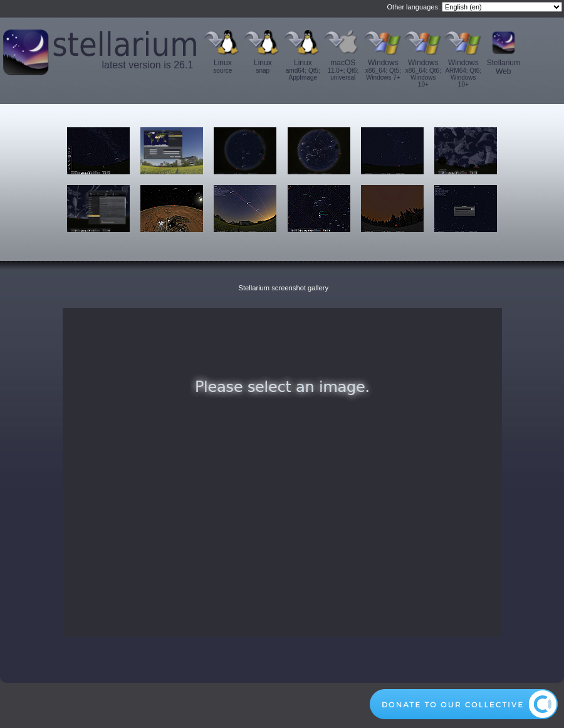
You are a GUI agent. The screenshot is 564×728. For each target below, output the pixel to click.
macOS (343, 70)
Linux (222, 66)
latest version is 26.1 (147, 65)
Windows (383, 70)
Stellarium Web (504, 67)
